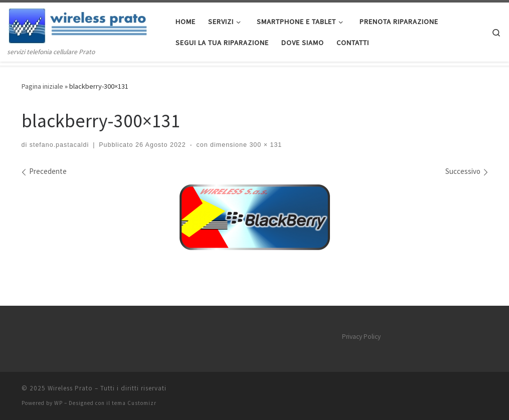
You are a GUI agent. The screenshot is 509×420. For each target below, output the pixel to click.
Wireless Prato (70, 388)
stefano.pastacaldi (59, 145)
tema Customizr (134, 403)
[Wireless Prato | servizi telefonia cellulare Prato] (84, 24)
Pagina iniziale (42, 86)
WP (58, 403)
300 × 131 (265, 145)
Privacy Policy (361, 337)
